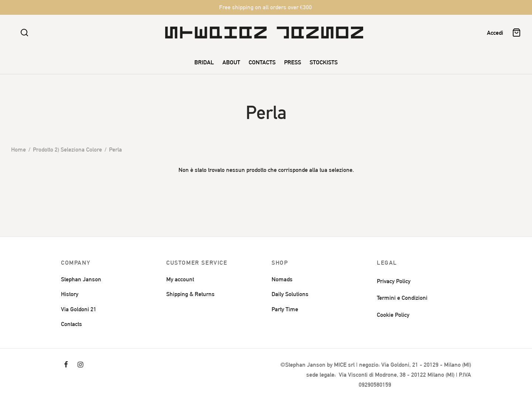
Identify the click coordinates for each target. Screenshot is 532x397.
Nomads (282, 279)
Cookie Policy (393, 315)
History (70, 294)
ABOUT (231, 62)
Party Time (285, 309)
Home (18, 150)
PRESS (293, 62)
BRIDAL (204, 62)
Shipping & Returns (190, 294)
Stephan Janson (81, 279)
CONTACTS (262, 62)
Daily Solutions (290, 294)
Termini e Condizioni (402, 298)
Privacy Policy (394, 281)
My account (180, 279)
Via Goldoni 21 (79, 309)
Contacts (71, 324)
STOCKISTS (324, 62)
